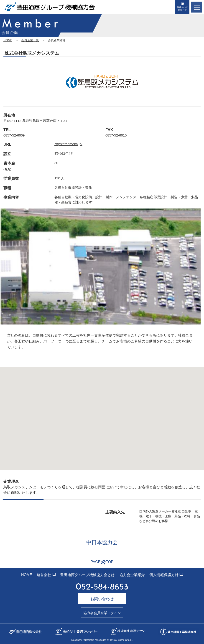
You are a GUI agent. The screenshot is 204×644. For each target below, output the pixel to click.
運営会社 (44, 575)
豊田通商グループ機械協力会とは (87, 575)
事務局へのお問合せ (182, 7)
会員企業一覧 (30, 40)
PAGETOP (102, 562)
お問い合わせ (102, 599)
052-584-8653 (102, 587)
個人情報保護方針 (164, 575)
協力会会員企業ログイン (102, 613)
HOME (8, 40)
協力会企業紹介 (132, 575)
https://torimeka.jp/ (68, 144)
